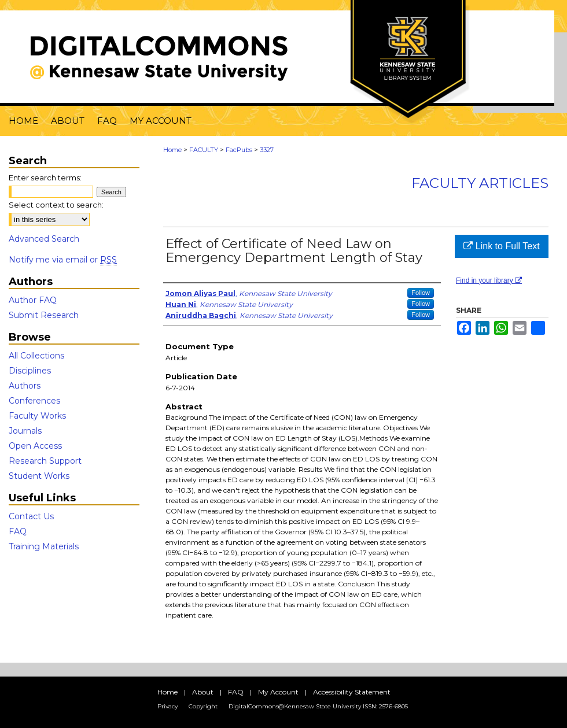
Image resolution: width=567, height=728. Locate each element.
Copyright (203, 706)
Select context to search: (56, 205)
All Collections (36, 356)
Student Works (39, 476)
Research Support (45, 461)
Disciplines (30, 371)
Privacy (167, 706)
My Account (278, 692)
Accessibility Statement (352, 692)
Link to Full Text (501, 246)
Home (172, 150)
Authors (25, 386)
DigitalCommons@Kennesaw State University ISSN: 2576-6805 (318, 706)
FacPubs (239, 150)
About (203, 692)
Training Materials (44, 546)
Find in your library (489, 280)
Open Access (35, 446)
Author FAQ (33, 300)
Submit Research (44, 315)
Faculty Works (37, 416)
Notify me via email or (63, 260)
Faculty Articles (480, 183)
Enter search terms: (45, 178)
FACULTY (204, 150)
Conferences (34, 401)
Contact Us (31, 516)
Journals (25, 431)
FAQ (18, 531)
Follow (421, 293)
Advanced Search (44, 239)
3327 (267, 150)
